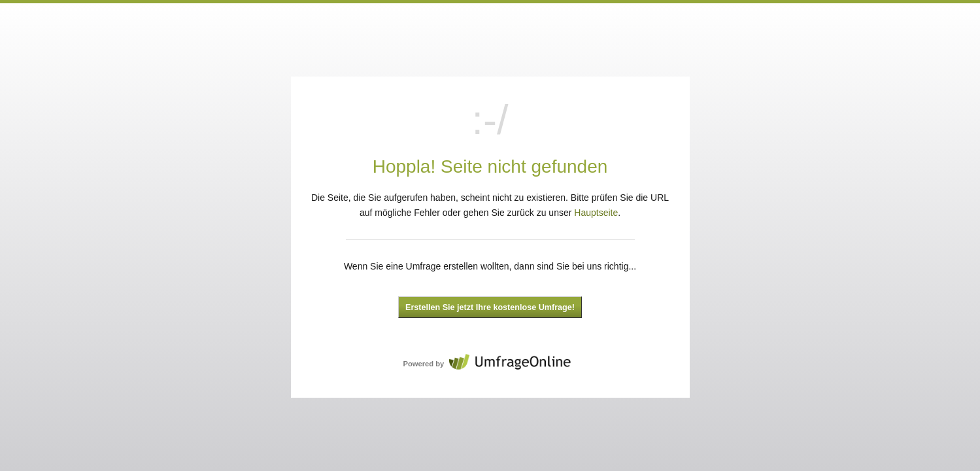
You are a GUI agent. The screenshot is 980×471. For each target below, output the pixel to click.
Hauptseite (596, 213)
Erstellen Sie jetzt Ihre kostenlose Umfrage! (490, 307)
